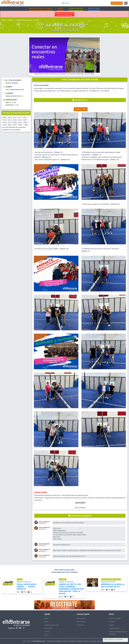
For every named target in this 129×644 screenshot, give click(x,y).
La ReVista (112, 622)
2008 (4, 118)
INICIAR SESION (117, 3)
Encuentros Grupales (115, 618)
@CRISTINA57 (10, 105)
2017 (25, 120)
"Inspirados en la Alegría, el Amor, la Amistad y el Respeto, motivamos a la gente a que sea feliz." (76, 641)
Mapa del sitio (49, 628)
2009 (9, 118)
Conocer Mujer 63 (44, 528)
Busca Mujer (80, 625)
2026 (20, 125)
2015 (15, 120)
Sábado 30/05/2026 (114, 584)
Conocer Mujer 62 (44, 544)
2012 (25, 118)
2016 (20, 120)
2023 (5, 125)
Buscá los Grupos (114, 628)
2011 (20, 118)
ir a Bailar (63, 579)
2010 (15, 118)
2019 (10, 122)
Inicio (4, 20)
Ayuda (46, 622)
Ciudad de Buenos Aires (24, 20)
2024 (10, 125)
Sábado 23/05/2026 (29, 585)
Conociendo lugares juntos (111, 579)
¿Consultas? (80, 508)
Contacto (47, 632)
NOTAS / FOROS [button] (94, 9)
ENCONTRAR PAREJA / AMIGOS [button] (41, 9)
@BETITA (8, 102)
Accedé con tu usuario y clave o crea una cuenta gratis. (65, 14)
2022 (25, 122)
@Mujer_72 (58, 152)
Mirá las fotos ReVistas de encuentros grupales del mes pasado (15, 127)
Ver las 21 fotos (81, 109)
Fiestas (20, 579)
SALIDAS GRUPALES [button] (76, 9)
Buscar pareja (81, 618)
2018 (5, 122)
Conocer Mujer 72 (44, 522)
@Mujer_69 (65, 160)
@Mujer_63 (46, 157)
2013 (5, 120)
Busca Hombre (81, 622)
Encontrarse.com (39, 641)
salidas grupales (65, 570)
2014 (10, 120)
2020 (15, 122)
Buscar (47, 618)
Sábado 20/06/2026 (72, 588)
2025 (15, 125)
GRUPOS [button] (60, 9)
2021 (20, 122)
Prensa (47, 635)
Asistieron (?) (80, 100)
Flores (37, 20)
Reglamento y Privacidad (52, 625)
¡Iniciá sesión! (80, 503)
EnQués (111, 625)
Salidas (10, 20)
